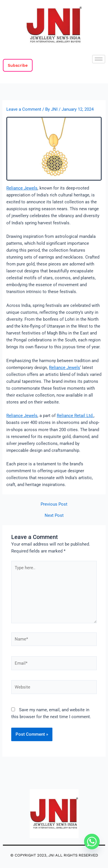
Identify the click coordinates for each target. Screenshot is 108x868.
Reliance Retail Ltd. (75, 416)
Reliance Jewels (22, 188)
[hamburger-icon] (99, 59)
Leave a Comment (24, 109)
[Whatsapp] (92, 842)
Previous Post (54, 504)
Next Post (54, 516)
